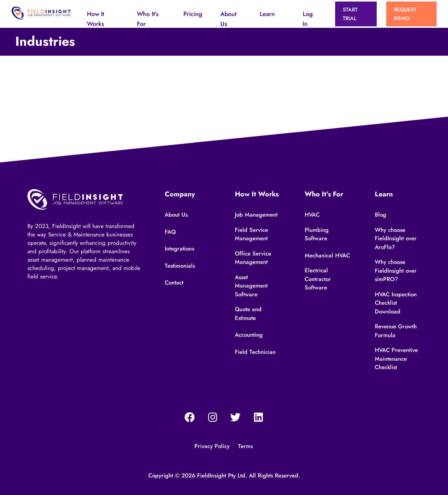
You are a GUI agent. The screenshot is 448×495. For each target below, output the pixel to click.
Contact (174, 283)
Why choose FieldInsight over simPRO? (396, 271)
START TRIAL (350, 14)
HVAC (312, 215)
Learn (267, 14)
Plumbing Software (317, 234)
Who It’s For (148, 19)
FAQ (170, 232)
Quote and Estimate (248, 314)
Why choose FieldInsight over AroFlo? (396, 239)
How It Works (96, 19)
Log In (308, 19)
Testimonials (180, 266)
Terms (245, 446)
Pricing (193, 14)
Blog (381, 215)
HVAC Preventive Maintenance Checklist (396, 359)
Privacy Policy (212, 446)
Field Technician (255, 352)
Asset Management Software (251, 286)
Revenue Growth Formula (396, 331)
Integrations (179, 249)
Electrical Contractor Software (318, 279)
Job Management (256, 215)
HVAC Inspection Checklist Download (396, 303)
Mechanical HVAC (327, 256)
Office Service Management (253, 258)
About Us (228, 19)
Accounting (249, 335)
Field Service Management (251, 234)
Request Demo (405, 14)
